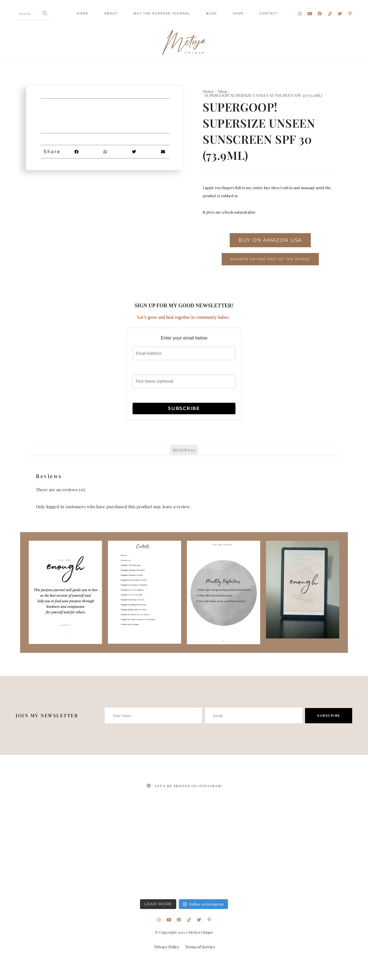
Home (83, 13)
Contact (268, 13)
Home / (209, 91)
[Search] (45, 13)
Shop (238, 13)
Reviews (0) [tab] (184, 450)
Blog (212, 13)
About (111, 13)
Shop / (224, 91)
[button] (77, 152)
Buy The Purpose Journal (162, 13)
